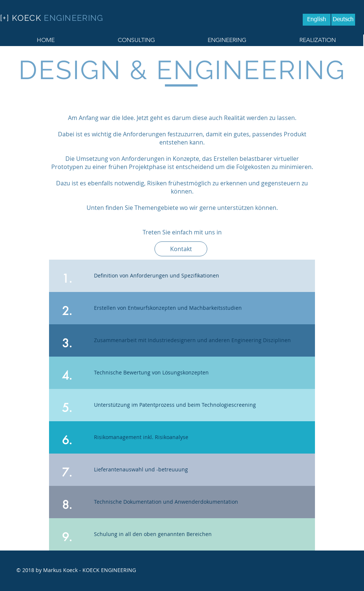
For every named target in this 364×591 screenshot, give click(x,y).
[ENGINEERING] (227, 40)
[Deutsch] (343, 20)
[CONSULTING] (136, 40)
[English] (317, 20)
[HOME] (45, 40)
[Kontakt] (181, 249)
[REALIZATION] (318, 40)
